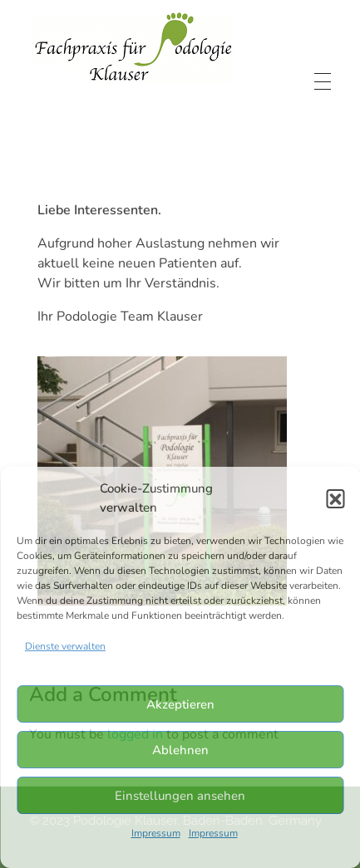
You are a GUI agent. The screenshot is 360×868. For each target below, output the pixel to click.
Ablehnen (180, 750)
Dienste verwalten (65, 646)
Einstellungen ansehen (180, 796)
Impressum (156, 833)
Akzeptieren (180, 704)
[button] (335, 498)
